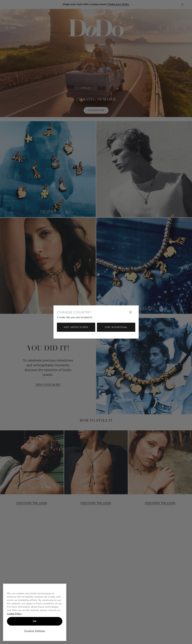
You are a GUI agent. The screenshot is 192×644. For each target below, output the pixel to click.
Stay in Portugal (116, 327)
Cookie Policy (14, 614)
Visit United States (76, 327)
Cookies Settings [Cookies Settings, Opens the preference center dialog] (35, 631)
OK (35, 621)
